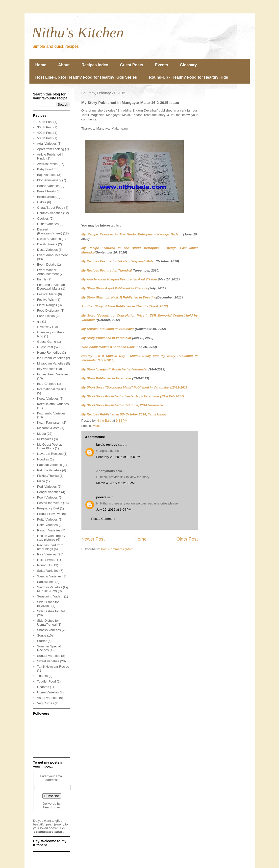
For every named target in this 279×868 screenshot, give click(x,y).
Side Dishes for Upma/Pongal (48, 623)
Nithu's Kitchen (78, 32)
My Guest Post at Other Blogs (50, 446)
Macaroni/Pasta (48, 428)
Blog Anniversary (49, 180)
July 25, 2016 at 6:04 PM (114, 510)
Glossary (188, 65)
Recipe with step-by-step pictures (52, 538)
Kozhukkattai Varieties (53, 404)
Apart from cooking (51, 149)
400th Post (45, 133)
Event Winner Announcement (48, 272)
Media (97, 426)
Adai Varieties (47, 144)
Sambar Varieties (49, 576)
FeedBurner (52, 807)
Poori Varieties (48, 497)
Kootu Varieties (48, 399)
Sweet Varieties (48, 661)
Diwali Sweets (47, 244)
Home (41, 65)
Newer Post (93, 539)
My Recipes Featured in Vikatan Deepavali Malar (118, 261)
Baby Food (45, 169)
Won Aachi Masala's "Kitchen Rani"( (109, 347)
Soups (42, 635)
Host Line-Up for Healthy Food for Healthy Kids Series (86, 77)
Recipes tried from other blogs (50, 547)
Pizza (41, 481)
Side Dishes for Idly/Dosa (48, 604)
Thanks (42, 676)
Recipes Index (95, 65)
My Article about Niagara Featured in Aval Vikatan (119, 279)
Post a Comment (103, 519)
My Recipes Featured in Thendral (107, 270)
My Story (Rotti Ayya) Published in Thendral (115, 288)
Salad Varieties (48, 571)
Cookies (43, 218)
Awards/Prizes (47, 164)
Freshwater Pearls (48, 832)
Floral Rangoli (47, 305)
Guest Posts (132, 65)
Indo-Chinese (47, 384)
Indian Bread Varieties (53, 374)
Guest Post (45, 347)
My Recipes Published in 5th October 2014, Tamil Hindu (124, 414)
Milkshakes (45, 439)
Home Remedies (49, 353)
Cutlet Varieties (48, 224)
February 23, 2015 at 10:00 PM (118, 457)
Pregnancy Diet (48, 508)
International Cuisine (52, 389)
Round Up (44, 565)
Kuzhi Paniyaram (49, 423)
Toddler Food (47, 681)
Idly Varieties (46, 369)
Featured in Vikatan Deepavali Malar (51, 287)
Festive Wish (46, 300)
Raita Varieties (48, 525)
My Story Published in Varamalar (107, 338)
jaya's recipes (107, 445)
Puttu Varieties (48, 519)
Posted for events (50, 503)
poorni (101, 497)
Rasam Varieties (49, 530)
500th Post (45, 138)
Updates (43, 687)
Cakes (42, 202)
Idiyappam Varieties (51, 363)
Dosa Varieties (48, 250)
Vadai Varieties (48, 698)
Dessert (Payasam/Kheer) (50, 231)
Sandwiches (46, 582)
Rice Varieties (47, 554)
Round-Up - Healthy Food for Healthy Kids (188, 77)
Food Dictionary (48, 310)
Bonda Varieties (48, 186)
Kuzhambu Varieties (51, 413)
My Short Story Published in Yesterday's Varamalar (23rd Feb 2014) (133, 396)
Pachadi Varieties (50, 465)
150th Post (45, 122)
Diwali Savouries (49, 239)
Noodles (43, 459)
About (64, 65)
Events (161, 65)
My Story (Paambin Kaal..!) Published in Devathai (119, 297)
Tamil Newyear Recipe (53, 667)
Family (42, 279)
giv (39, 321)
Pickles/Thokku (48, 476)
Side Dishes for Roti (51, 611)
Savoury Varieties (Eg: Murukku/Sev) (53, 589)
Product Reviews (49, 514)
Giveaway (44, 327)
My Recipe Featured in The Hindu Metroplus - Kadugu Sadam (131, 234)
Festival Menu (47, 294)
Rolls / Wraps (47, 560)
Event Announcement (52, 255)
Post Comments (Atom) (118, 549)
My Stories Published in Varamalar (108, 329)
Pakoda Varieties (49, 470)
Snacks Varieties (49, 630)
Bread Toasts (47, 191)
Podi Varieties (47, 487)
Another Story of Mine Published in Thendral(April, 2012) (125, 306)
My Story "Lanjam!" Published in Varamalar (115, 369)
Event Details (47, 264)
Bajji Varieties (47, 175)
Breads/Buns (46, 197)
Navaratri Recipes (50, 454)
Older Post (187, 539)
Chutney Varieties (50, 213)
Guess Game (47, 342)
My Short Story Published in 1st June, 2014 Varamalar (123, 405)
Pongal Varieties (49, 492)
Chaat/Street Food (50, 208)
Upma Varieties (48, 692)
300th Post (45, 127)
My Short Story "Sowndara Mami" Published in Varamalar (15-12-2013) (135, 387)
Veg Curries (46, 703)
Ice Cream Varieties (51, 358)
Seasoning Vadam (50, 596)
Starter (42, 641)
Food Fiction (46, 316)
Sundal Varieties (49, 656)
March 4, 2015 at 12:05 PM (115, 483)
